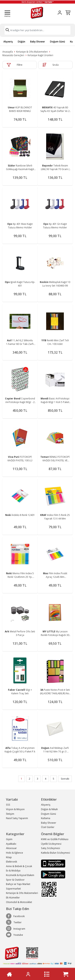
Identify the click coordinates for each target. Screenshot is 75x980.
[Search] (37, 30)
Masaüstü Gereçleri (13, 55)
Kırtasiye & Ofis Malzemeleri (32, 52)
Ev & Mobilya (13, 871)
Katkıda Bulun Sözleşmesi (55, 853)
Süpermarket (13, 889)
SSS (8, 805)
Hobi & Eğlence (14, 853)
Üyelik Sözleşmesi (51, 844)
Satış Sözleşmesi (50, 848)
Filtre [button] (20, 65)
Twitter (14, 922)
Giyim (9, 839)
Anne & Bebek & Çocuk (19, 866)
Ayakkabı (11, 844)
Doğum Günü (57, 42)
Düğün (21, 42)
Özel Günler (48, 827)
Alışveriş (8, 42)
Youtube (14, 935)
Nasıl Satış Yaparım (17, 818)
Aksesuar (11, 848)
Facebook (15, 916)
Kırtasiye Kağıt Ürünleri (40, 55)
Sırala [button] (55, 65)
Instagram (16, 929)
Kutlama (46, 818)
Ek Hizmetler (13, 898)
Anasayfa (8, 52)
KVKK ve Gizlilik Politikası (55, 839)
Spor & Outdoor (15, 880)
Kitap (9, 857)
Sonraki (65, 779)
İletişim (10, 814)
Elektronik (11, 862)
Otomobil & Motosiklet (19, 902)
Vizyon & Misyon (15, 809)
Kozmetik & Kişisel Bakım (20, 875)
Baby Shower (38, 42)
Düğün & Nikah (49, 809)
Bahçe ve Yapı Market (18, 884)
